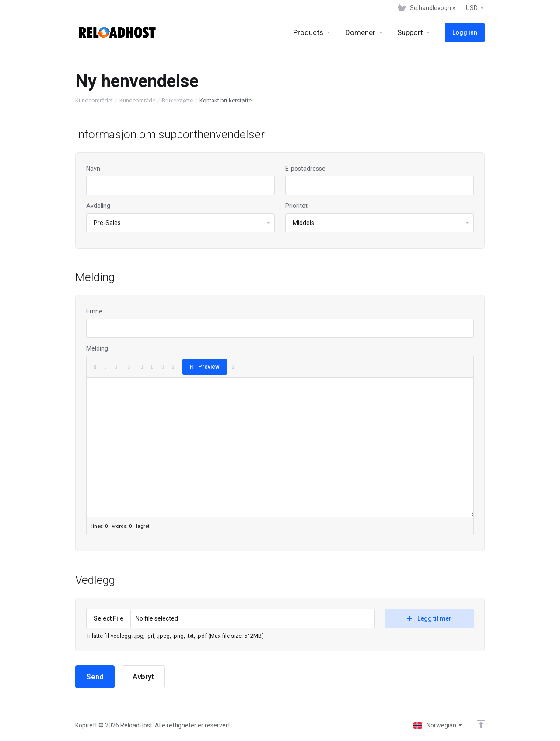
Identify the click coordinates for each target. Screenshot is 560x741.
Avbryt (143, 677)
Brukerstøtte (177, 100)
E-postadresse (305, 169)
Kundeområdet (94, 100)
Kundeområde (137, 100)
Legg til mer (429, 618)
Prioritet (296, 206)
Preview (205, 367)
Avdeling (98, 206)
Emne (94, 311)
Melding (97, 348)
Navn (93, 169)
